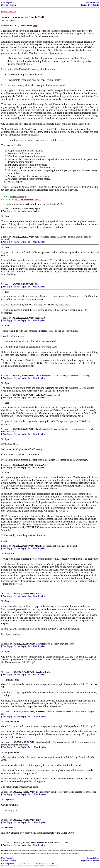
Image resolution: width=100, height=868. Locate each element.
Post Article (93, 5)
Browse (5, 5)
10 (2, 594)
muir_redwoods (42, 237)
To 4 (30, 596)
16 (2, 820)
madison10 (40, 318)
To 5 (30, 845)
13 (2, 711)
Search (13, 5)
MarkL (38, 546)
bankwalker (40, 376)
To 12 (30, 716)
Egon (37, 209)
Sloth (37, 429)
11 (2, 644)
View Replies (33, 211)
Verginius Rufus (43, 672)
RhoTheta (41, 711)
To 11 (30, 822)
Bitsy (37, 284)
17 (2, 843)
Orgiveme (40, 644)
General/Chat (93, 2)
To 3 (30, 320)
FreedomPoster (44, 843)
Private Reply (20, 211)
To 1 (30, 242)
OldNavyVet (40, 465)
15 (2, 792)
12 (2, 672)
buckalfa (39, 395)
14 (2, 742)
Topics (84, 5)
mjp (38, 742)
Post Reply (7, 211)
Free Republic (8, 2)
